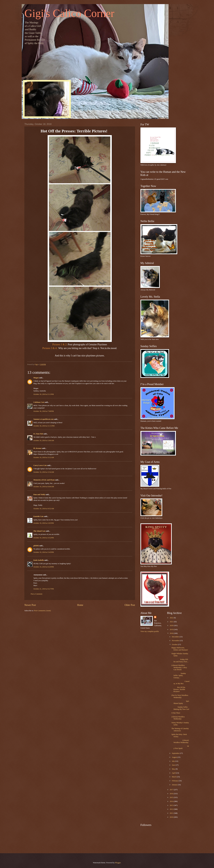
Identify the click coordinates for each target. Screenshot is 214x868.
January (175, 785)
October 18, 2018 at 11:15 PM (44, 426)
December (176, 637)
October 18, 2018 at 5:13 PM (44, 394)
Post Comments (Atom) (42, 611)
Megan (36, 378)
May (174, 769)
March (174, 777)
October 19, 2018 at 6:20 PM (44, 567)
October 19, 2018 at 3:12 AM (44, 457)
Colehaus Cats (39, 402)
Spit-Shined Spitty (180, 702)
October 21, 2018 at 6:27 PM (44, 589)
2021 (172, 622)
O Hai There (176, 713)
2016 (172, 794)
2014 (172, 801)
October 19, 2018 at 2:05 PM (44, 523)
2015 (172, 797)
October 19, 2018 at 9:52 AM (44, 509)
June (174, 765)
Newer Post (30, 605)
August (175, 757)
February (175, 781)
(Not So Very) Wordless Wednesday (180, 696)
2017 (172, 790)
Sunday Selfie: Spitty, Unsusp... (179, 676)
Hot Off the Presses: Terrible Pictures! (178, 689)
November (176, 641)
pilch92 (36, 546)
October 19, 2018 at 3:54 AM (44, 472)
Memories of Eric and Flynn (44, 480)
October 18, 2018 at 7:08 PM (44, 411)
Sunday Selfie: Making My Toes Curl (180, 708)
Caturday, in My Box (180, 682)
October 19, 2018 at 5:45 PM (44, 552)
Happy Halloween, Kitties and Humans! (180, 649)
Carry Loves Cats (40, 465)
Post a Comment (37, 594)
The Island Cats (39, 531)
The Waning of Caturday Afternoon (180, 730)
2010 (172, 817)
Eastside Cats (38, 516)
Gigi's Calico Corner (69, 13)
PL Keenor (37, 448)
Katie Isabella (39, 560)
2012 (172, 809)
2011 (172, 813)
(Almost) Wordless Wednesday (178, 718)
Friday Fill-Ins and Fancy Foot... (180, 660)
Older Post (130, 605)
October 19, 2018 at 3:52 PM (44, 538)
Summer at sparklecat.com (43, 419)
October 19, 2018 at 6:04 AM (44, 487)
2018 (172, 633)
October (175, 645)
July (174, 761)
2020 (172, 626)
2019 (172, 629)
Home (80, 605)
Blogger (118, 863)
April (174, 773)
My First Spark (180, 747)
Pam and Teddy (40, 495)
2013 (172, 805)
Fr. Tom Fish (38, 434)
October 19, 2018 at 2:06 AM (44, 440)
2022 (172, 618)
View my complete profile (150, 631)
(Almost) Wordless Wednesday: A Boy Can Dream (179, 667)
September (176, 753)
